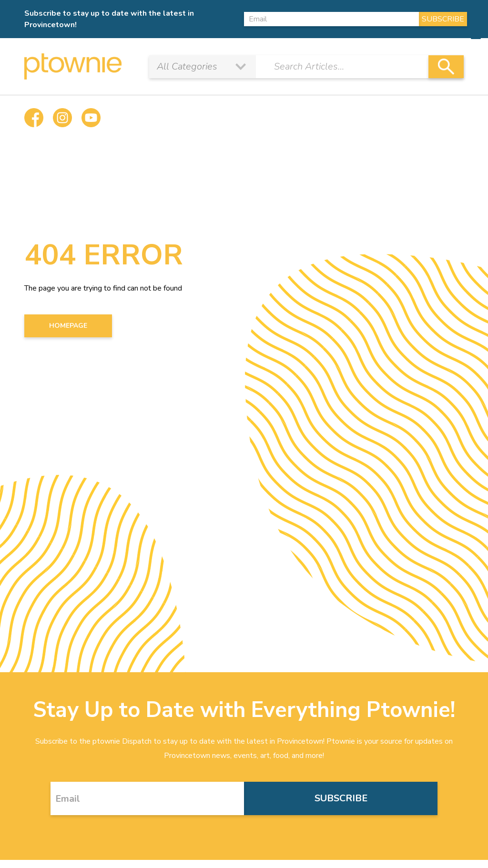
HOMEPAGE (68, 326)
